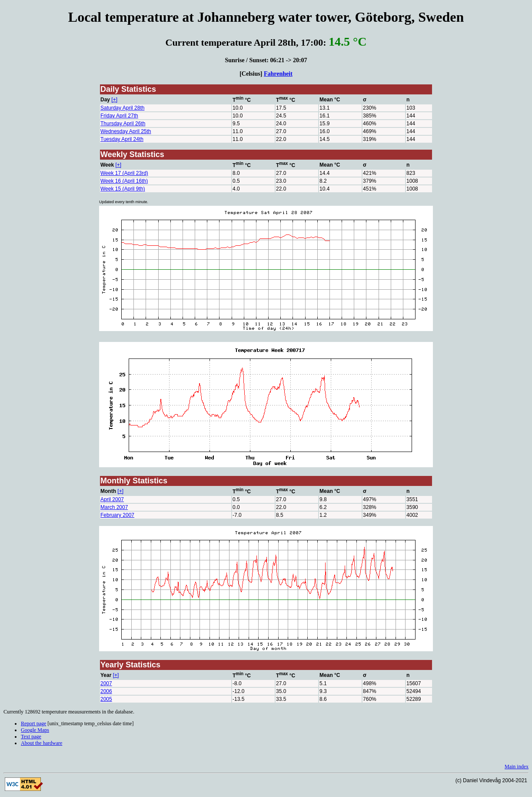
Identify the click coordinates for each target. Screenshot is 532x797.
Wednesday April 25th (126, 131)
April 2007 (112, 499)
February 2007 (117, 515)
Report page (33, 723)
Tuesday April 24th (122, 139)
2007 (106, 683)
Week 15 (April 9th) (123, 189)
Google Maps (35, 730)
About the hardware (42, 743)
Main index (517, 767)
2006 (106, 691)
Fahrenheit (278, 74)
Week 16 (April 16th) (124, 181)
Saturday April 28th (122, 108)
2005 (106, 699)
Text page (31, 737)
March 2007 (114, 507)
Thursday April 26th (123, 124)
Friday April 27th (119, 116)
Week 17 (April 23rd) (124, 173)
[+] (114, 100)
